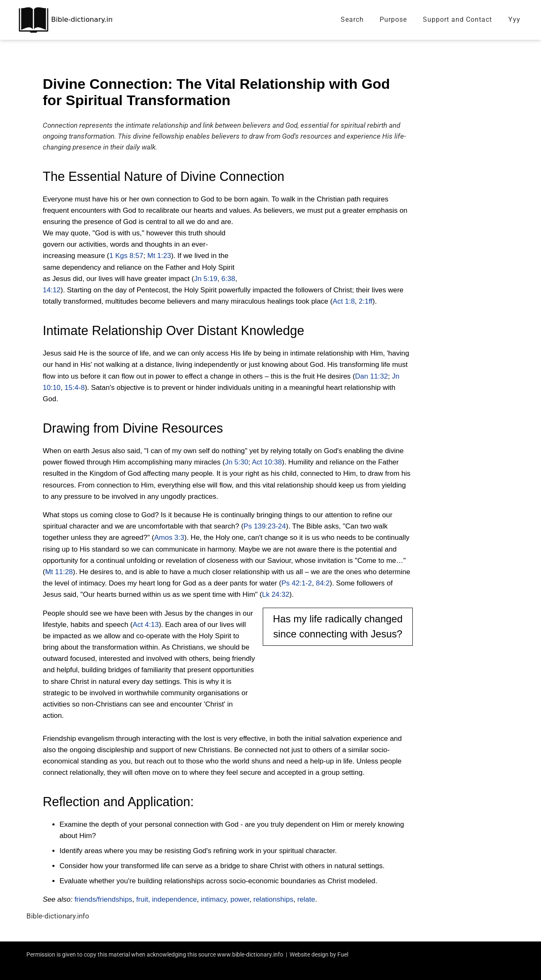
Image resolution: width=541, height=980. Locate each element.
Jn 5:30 (237, 462)
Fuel (343, 954)
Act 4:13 (146, 625)
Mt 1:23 (159, 256)
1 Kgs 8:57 (126, 256)
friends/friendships (104, 899)
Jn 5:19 (206, 279)
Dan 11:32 (371, 376)
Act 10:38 (267, 462)
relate (306, 899)
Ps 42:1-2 (296, 583)
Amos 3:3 (169, 538)
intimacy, (215, 899)
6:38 (228, 279)
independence (175, 899)
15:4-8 (75, 388)
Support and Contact (457, 19)
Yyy (514, 19)
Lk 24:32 (276, 594)
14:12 (52, 290)
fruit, (143, 899)
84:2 (323, 583)
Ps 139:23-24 (265, 526)
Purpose (393, 19)
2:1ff (366, 301)
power (240, 899)
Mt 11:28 (59, 572)
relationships (273, 899)
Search (352, 19)
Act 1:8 (344, 301)
